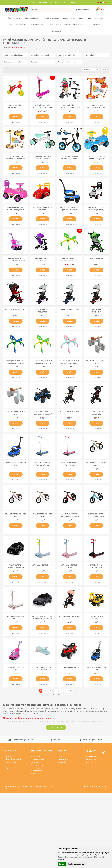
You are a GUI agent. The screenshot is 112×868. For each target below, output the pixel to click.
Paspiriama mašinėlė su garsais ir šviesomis (69, 208)
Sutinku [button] (62, 864)
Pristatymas (9, 765)
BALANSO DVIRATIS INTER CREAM (42, 515)
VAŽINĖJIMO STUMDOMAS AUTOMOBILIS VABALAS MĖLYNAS (16, 362)
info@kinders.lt (58, 2)
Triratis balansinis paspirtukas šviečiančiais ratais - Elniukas (96, 106)
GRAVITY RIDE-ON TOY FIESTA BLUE (42, 668)
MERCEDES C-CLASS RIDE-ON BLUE (16, 464)
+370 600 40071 (40, 2)
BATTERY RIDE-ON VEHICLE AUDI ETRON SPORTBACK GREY (42, 617)
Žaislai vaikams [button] (14, 18)
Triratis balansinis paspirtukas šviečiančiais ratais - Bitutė (16, 157)
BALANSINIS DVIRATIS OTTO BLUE (16, 413)
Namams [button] (55, 31)
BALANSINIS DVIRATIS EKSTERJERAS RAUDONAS (69, 515)
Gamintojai (35, 762)
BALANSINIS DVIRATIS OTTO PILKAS (96, 362)
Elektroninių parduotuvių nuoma (87, 786)
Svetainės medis (37, 771)
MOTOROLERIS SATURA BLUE (43, 565)
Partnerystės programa (39, 765)
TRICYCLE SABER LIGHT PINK (69, 616)
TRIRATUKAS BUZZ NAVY (70, 309)
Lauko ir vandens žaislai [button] (17, 25)
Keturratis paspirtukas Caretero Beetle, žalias (69, 260)
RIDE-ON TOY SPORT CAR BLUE (96, 668)
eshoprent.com (103, 786)
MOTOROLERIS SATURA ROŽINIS (69, 566)
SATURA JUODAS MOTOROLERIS (96, 566)
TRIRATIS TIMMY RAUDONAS (16, 309)
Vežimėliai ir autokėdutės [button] (59, 25)
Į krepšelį (16, 117)
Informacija (10, 751)
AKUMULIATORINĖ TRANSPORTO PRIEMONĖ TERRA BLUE (43, 413)
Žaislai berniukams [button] (32, 18)
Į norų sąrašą (16, 122)
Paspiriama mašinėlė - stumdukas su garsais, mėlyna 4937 (96, 157)
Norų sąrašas (62, 762)
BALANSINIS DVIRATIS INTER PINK (16, 515)
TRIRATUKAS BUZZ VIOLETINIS (43, 311)
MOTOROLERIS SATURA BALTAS (16, 617)
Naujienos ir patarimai (12, 768)
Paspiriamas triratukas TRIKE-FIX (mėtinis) (43, 157)
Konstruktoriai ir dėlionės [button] (73, 18)
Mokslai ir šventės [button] (80, 25)
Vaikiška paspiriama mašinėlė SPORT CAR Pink (16, 260)
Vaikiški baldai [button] (97, 25)
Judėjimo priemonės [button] (95, 18)
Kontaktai (71, 2)
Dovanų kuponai (37, 768)
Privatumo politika (11, 762)
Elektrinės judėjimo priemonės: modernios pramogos (29, 718)
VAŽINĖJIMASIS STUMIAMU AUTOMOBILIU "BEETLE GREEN (42, 362)
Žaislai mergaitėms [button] (51, 18)
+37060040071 (92, 756)
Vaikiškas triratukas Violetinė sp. (42, 260)
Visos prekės (35, 756)
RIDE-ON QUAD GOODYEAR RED (70, 668)
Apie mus (56, 740)
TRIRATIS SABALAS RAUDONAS (96, 413)
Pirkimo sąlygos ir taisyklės (91, 740)
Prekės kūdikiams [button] (38, 25)
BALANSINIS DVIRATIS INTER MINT (96, 464)
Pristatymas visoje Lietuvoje (21, 740)
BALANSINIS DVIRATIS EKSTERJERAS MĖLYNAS (96, 515)
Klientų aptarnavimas (42, 751)
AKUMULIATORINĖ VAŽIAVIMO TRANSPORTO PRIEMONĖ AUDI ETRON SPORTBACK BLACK (16, 566)
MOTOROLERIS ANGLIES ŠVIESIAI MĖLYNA (43, 464)
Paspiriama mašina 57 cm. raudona (43, 208)
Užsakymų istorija (63, 759)
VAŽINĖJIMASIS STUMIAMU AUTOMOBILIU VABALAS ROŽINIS (70, 362)
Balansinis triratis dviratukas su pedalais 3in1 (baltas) (70, 106)
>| (71, 691)
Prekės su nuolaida (38, 759)
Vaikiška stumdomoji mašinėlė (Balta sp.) (96, 208)
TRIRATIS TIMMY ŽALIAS (96, 258)
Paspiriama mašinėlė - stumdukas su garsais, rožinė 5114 (16, 208)
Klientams (63, 751)
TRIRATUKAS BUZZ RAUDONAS (96, 311)
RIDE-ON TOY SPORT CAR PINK (16, 668)
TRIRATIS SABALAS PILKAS (70, 412)
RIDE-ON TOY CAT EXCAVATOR (96, 617)
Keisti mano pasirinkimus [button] (77, 864)
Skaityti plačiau (56, 728)
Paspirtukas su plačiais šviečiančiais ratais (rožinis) (42, 106)
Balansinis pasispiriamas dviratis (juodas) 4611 (70, 157)
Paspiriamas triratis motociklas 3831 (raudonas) (16, 106)
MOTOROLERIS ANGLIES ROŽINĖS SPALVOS (69, 464)
